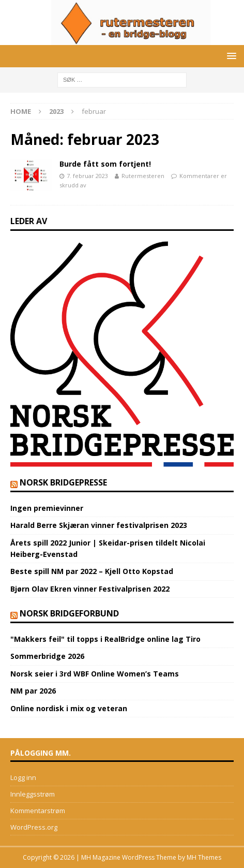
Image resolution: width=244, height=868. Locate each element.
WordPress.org (34, 827)
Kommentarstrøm (38, 811)
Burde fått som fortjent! (105, 164)
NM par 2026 (33, 691)
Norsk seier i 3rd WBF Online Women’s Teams (95, 674)
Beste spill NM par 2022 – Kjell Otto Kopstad (92, 571)
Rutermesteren (143, 176)
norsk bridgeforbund (69, 613)
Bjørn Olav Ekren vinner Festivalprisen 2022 (90, 589)
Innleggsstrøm (33, 794)
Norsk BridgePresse (63, 482)
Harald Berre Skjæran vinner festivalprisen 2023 (99, 525)
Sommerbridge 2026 (47, 656)
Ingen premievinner (47, 508)
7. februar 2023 (87, 176)
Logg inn (23, 777)
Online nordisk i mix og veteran (69, 708)
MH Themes (204, 857)
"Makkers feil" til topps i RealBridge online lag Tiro (105, 639)
